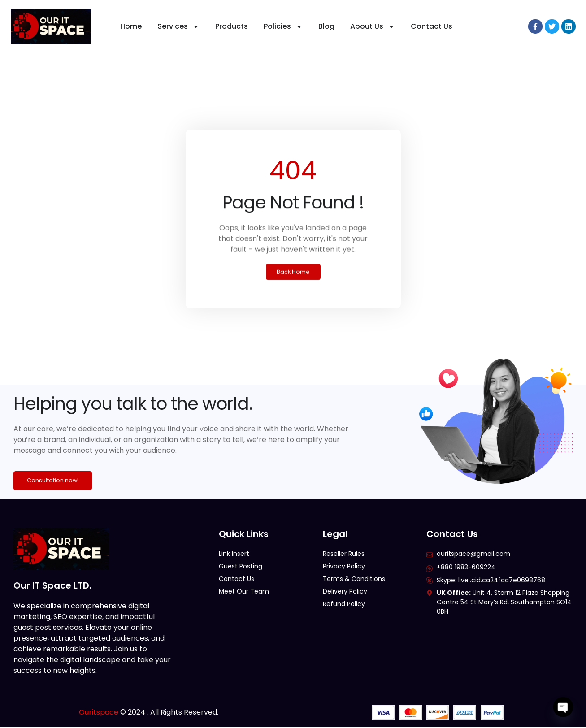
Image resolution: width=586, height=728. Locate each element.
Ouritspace (99, 713)
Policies (283, 26)
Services (178, 26)
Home (131, 26)
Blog (326, 26)
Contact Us (432, 26)
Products (232, 26)
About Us (373, 26)
